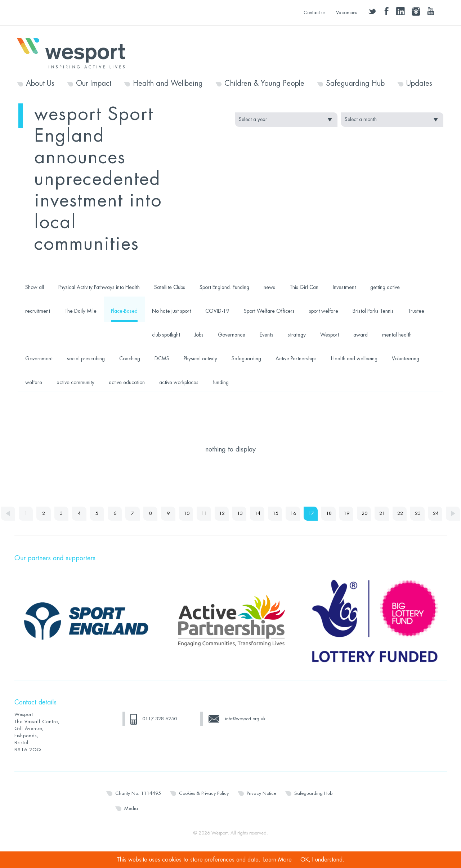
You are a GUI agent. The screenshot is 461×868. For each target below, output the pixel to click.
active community (75, 382)
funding (221, 382)
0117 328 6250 (160, 733)
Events (267, 335)
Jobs (199, 335)
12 (229, 514)
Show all (35, 287)
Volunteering (406, 359)
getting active (385, 287)
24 (445, 514)
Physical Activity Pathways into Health (99, 287)
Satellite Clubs (170, 287)
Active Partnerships (296, 359)
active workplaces (179, 382)
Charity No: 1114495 (138, 808)
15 (283, 514)
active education (127, 382)
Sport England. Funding (224, 287)
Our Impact (94, 84)
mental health (397, 335)
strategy (297, 335)
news (269, 287)
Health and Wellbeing (168, 84)
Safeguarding (246, 359)
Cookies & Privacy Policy (204, 808)
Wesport (75, 53)
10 (193, 514)
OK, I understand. (322, 860)
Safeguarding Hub (355, 84)
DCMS (162, 359)
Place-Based (124, 311)
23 (427, 514)
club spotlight (166, 335)
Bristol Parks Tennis (373, 311)
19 (355, 514)
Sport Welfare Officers (269, 311)
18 (337, 514)
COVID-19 (217, 311)
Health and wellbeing (354, 359)
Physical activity (200, 359)
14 (265, 514)
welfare (34, 382)
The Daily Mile (80, 311)
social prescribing (86, 359)
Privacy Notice (261, 808)
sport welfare (324, 311)
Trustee (416, 311)
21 (391, 514)
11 (211, 514)
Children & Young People (264, 84)
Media (131, 823)
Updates (419, 84)
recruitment (38, 311)
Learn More (278, 860)
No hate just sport (171, 311)
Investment (344, 287)
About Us (40, 84)
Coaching (130, 359)
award (361, 335)
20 (373, 514)
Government (39, 359)
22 (409, 514)
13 (247, 514)
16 (301, 514)
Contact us (314, 12)
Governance (232, 335)
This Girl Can (304, 287)
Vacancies (346, 12)
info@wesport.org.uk (245, 733)
